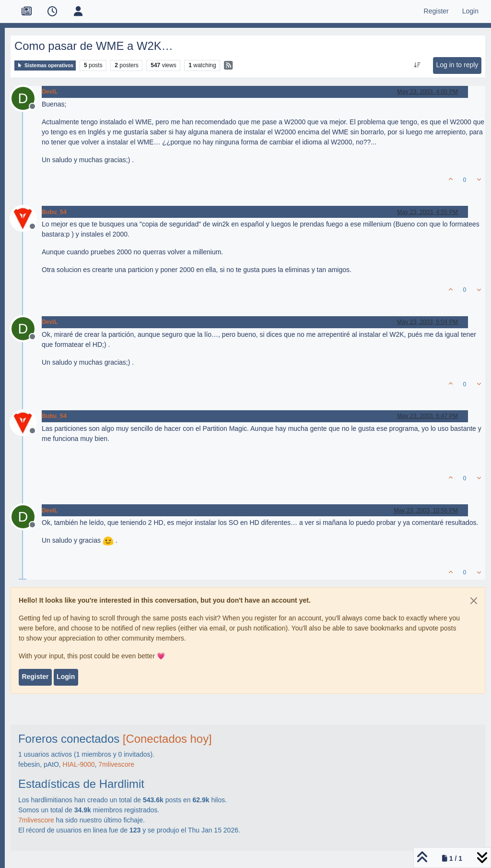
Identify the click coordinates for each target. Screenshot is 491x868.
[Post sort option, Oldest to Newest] (417, 65)
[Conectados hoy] (167, 739)
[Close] (474, 601)
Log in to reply (457, 65)
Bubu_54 (54, 212)
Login (66, 677)
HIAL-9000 (79, 764)
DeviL (50, 92)
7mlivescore (116, 764)
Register (35, 677)
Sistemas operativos (45, 65)
